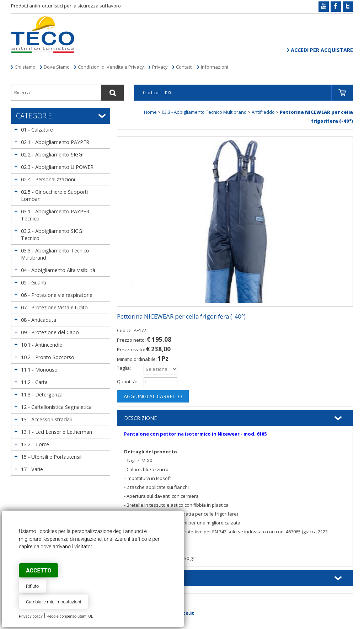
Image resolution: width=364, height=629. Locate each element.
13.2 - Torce (35, 444)
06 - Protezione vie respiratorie (57, 295)
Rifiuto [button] (32, 586)
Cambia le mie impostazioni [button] (53, 602)
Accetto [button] (39, 571)
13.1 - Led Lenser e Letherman (57, 432)
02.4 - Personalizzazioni (48, 179)
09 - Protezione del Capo (50, 332)
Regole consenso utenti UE (70, 616)
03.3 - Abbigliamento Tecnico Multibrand (204, 112)
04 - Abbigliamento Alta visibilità (58, 270)
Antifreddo (263, 112)
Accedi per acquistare (322, 50)
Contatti (184, 67)
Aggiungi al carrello (153, 396)
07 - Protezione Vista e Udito (54, 307)
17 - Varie (32, 469)
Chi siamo (25, 67)
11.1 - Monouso (39, 370)
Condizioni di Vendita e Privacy (111, 67)
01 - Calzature (37, 130)
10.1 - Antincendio (42, 345)
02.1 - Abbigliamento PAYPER (55, 142)
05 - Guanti (34, 282)
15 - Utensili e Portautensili (52, 457)
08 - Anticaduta (39, 320)
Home (150, 112)
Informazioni (215, 67)
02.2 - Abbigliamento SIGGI (52, 154)
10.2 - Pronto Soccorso (48, 357)
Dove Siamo (57, 67)
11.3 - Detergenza (42, 395)
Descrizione (140, 418)
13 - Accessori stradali (46, 419)
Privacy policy (31, 616)
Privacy (160, 67)
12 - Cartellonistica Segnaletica (56, 407)
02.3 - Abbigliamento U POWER (57, 167)
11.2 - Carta (34, 382)
